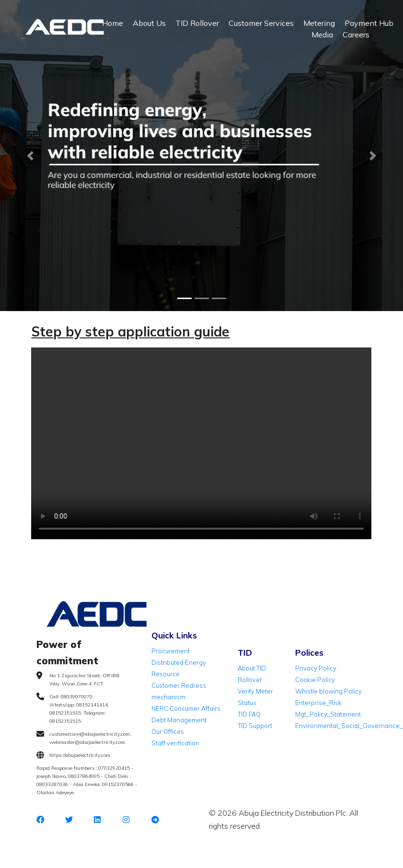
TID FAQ (249, 714)
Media (322, 35)
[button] (30, 156)
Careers (356, 35)
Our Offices (168, 731)
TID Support (255, 726)
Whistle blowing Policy (328, 691)
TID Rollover (197, 23)
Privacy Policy (316, 668)
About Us (149, 23)
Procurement (171, 651)
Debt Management (179, 720)
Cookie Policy (315, 680)
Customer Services (261, 23)
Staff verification (175, 743)
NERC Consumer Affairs (186, 708)
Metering (319, 23)
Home (113, 23)
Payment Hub (369, 23)
